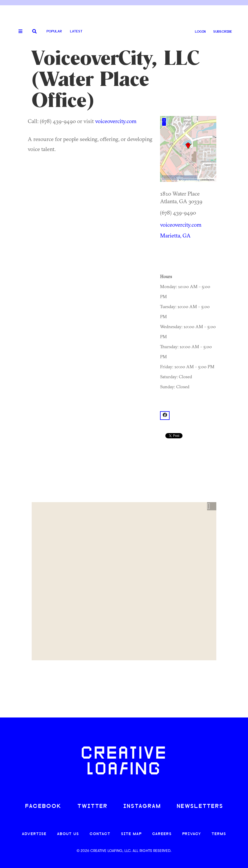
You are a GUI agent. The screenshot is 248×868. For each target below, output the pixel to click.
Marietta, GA (175, 235)
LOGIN (200, 32)
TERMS (219, 834)
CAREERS (162, 834)
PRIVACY (192, 834)
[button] (212, 506)
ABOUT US (68, 834)
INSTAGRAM (142, 806)
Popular (54, 31)
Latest (76, 31)
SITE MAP (131, 834)
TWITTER (92, 806)
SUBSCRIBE (223, 32)
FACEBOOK (43, 806)
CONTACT (100, 834)
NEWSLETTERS (200, 806)
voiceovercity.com (116, 121)
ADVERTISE (34, 834)
